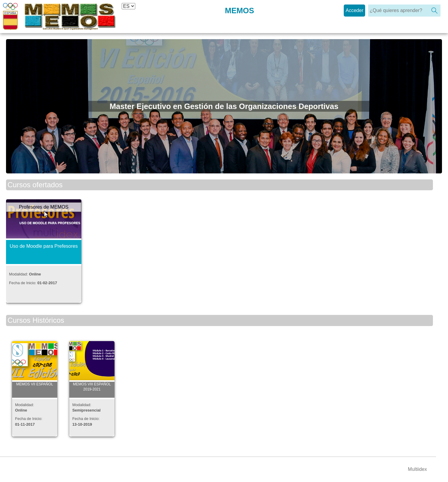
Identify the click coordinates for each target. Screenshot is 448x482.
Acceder (354, 10)
